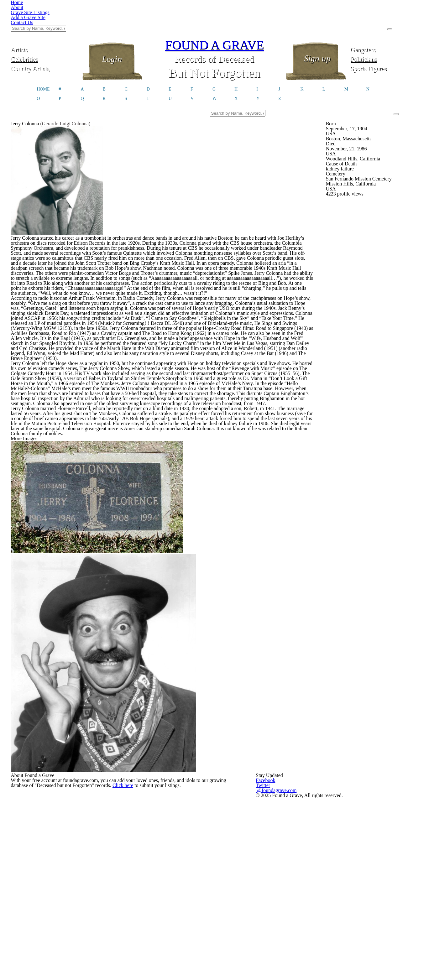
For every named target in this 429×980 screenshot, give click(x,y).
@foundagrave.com (315, 789)
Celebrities (45, 27)
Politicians (384, 27)
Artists (45, 18)
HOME (43, 59)
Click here (158, 793)
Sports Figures (384, 37)
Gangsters (384, 18)
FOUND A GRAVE (215, 13)
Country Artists (44, 37)
